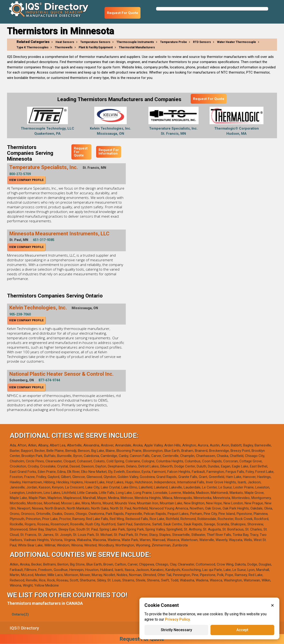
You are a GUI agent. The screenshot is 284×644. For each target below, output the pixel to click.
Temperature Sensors (95, 42)
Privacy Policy (177, 619)
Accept (242, 630)
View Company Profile (26, 180)
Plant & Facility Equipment (96, 47)
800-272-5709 (20, 174)
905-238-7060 (20, 314)
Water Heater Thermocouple (237, 42)
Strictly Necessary (176, 630)
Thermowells (64, 47)
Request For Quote (123, 13)
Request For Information (109, 152)
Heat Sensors (65, 42)
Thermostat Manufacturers (137, 47)
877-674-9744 (49, 380)
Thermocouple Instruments (135, 42)
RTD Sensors (202, 42)
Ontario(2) (20, 614)
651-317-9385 (44, 240)
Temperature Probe (174, 42)
